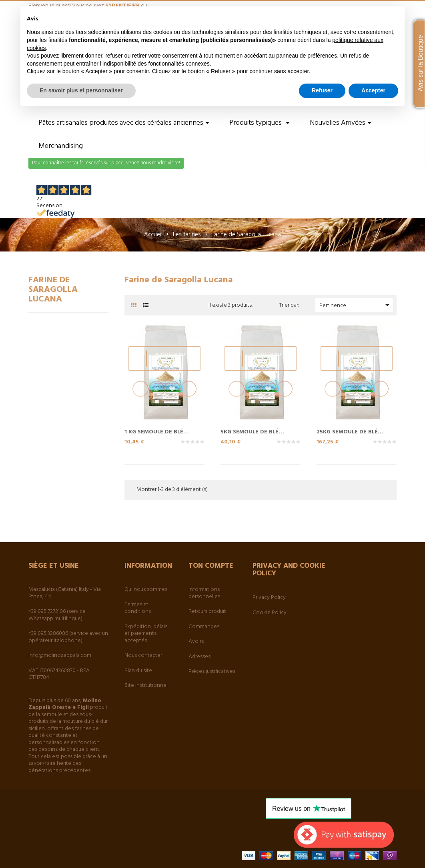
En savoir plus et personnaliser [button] (81, 90)
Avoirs (196, 642)
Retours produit (207, 612)
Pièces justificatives (212, 671)
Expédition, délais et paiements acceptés (146, 634)
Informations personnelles (204, 593)
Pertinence (356, 305)
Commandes (204, 627)
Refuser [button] (322, 90)
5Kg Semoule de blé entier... (250, 431)
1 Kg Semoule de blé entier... (154, 431)
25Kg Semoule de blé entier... (347, 431)
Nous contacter (143, 655)
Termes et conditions (138, 608)
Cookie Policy (270, 613)
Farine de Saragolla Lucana (53, 290)
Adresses (199, 657)
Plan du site (138, 671)
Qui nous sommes (146, 590)
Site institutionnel (146, 685)
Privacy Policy (269, 598)
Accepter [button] (373, 90)
